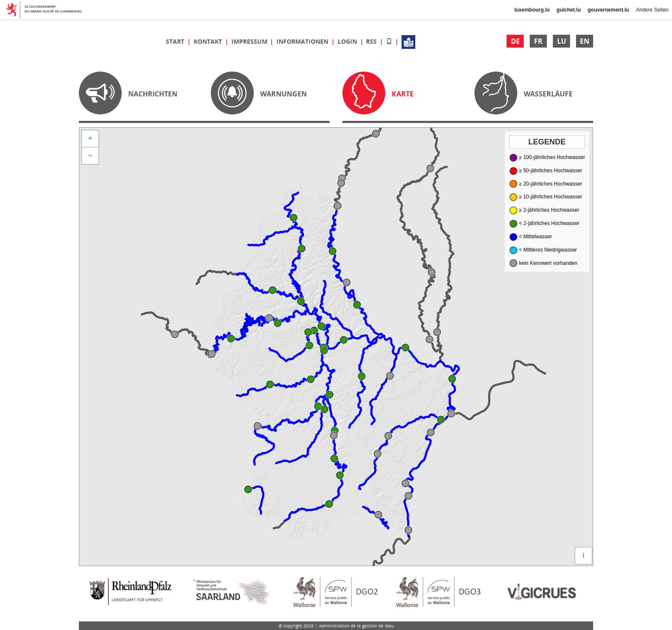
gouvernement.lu (608, 10)
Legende (547, 142)
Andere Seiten (652, 10)
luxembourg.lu (532, 10)
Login (348, 41)
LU (562, 41)
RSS (372, 41)
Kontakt (209, 41)
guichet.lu (569, 10)
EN (585, 41)
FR (538, 41)
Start (176, 41)
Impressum (250, 41)
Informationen (303, 41)
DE (515, 41)
